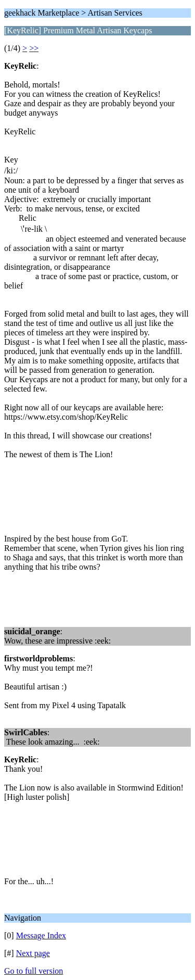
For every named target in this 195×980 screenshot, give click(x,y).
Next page (33, 953)
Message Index (41, 935)
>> (34, 48)
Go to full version (34, 971)
